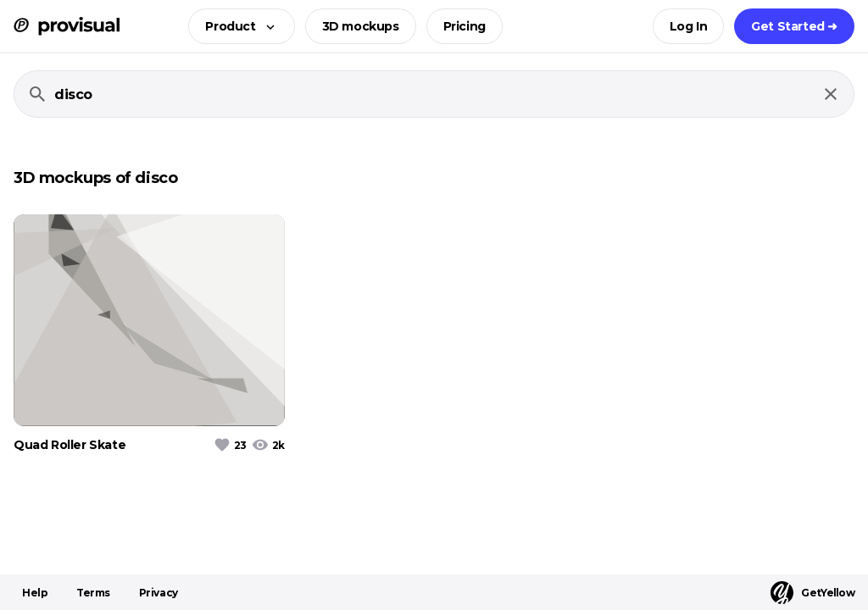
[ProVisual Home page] (67, 26)
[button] (236, 26)
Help (35, 593)
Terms (93, 593)
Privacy (159, 593)
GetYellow (812, 593)
